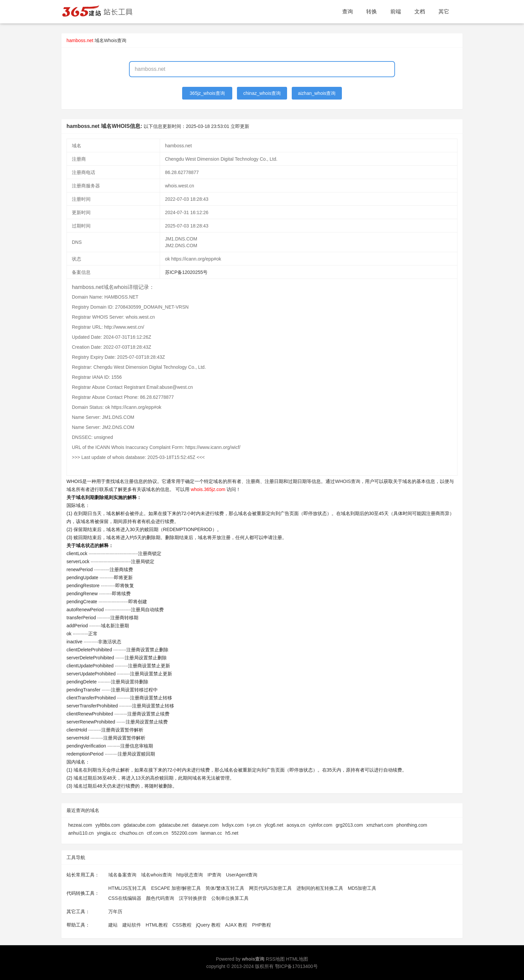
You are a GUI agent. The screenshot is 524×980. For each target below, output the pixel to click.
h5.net (232, 833)
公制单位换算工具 (230, 898)
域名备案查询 (122, 875)
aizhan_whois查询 (317, 93)
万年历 (115, 912)
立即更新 (240, 126)
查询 (348, 12)
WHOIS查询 (347, 481)
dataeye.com (205, 825)
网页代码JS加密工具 (270, 888)
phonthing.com (412, 825)
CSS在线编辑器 (125, 898)
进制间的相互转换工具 (320, 888)
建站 (113, 925)
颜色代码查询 (160, 898)
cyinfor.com (321, 825)
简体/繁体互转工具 (225, 888)
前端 (396, 12)
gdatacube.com (140, 825)
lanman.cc (211, 833)
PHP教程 (261, 925)
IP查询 (214, 875)
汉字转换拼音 (193, 898)
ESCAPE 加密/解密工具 (176, 888)
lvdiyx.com (233, 825)
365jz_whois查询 (207, 93)
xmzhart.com (380, 825)
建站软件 (132, 925)
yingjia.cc (107, 833)
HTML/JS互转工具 (127, 888)
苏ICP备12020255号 (186, 272)
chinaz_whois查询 (262, 93)
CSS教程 (182, 925)
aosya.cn (296, 825)
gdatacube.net (174, 825)
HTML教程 (157, 925)
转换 (372, 12)
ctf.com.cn (158, 833)
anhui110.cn (81, 833)
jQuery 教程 (208, 925)
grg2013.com (349, 825)
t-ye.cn (254, 825)
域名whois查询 (156, 875)
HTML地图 (297, 959)
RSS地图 (275, 959)
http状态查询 (190, 875)
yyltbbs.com (108, 825)
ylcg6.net (274, 825)
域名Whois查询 (110, 40)
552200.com (184, 833)
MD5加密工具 (362, 888)
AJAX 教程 (236, 925)
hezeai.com (80, 825)
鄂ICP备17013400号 (296, 966)
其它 (444, 12)
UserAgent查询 (242, 875)
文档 (420, 12)
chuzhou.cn (132, 833)
